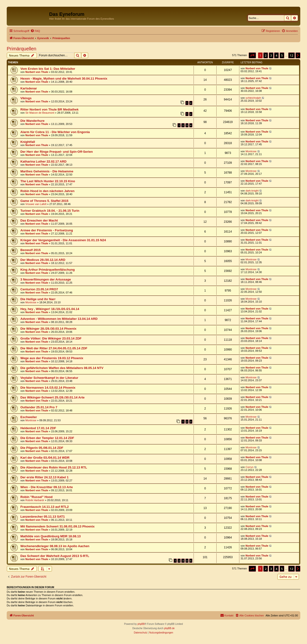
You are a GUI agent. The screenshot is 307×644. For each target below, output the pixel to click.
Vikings (26, 98)
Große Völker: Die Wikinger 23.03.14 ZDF (51, 338)
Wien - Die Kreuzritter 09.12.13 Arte (47, 487)
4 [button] (276, 55)
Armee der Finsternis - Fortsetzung (47, 230)
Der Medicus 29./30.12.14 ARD (43, 260)
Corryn (250, 467)
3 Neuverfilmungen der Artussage (46, 279)
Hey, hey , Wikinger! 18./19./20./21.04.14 (50, 309)
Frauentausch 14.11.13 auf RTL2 (45, 507)
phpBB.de (169, 628)
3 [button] (271, 55)
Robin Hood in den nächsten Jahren (47, 191)
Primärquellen (21, 49)
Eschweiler (29, 417)
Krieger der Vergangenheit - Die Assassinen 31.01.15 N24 (63, 240)
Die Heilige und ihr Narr (38, 299)
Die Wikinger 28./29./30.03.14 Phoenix (48, 329)
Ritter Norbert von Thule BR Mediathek (50, 109)
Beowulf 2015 (30, 250)
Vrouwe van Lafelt (36, 204)
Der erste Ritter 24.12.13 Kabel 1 (44, 477)
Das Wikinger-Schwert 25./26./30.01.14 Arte (53, 397)
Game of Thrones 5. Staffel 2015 (44, 201)
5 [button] (282, 55)
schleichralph (253, 98)
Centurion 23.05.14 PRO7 (39, 289)
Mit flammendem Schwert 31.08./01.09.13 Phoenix (57, 526)
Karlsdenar (29, 88)
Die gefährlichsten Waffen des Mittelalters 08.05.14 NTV (62, 368)
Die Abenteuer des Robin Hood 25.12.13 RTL (54, 467)
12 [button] (292, 55)
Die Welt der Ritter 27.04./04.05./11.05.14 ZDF (54, 348)
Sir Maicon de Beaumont (40, 113)
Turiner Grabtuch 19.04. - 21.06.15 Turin (50, 211)
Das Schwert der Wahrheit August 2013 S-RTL (55, 556)
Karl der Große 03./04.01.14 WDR (45, 458)
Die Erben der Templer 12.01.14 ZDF (47, 438)
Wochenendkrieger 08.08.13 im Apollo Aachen (55, 546)
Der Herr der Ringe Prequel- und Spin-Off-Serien (57, 152)
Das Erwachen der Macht (39, 220)
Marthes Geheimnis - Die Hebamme (47, 171)
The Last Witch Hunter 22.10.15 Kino (48, 181)
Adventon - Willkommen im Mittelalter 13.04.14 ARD (59, 319)
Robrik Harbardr (35, 500)
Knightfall (28, 142)
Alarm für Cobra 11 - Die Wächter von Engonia (55, 132)
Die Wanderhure (32, 121)
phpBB (141, 624)
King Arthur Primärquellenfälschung (48, 270)
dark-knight (252, 191)
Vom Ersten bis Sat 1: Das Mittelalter (48, 69)
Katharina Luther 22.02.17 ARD (43, 161)
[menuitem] (35, 31)
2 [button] (266, 55)
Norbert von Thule (37, 72)
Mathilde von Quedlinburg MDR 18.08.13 (50, 536)
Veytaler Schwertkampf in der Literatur (49, 378)
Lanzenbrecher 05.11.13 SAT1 (43, 517)
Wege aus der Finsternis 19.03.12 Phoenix (52, 358)
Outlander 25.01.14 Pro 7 (39, 407)
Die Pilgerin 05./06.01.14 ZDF (42, 448)
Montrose (251, 151)
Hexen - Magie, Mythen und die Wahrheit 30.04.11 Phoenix (64, 79)
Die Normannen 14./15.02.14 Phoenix (48, 388)
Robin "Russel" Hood (36, 497)
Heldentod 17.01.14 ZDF (38, 428)
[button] (252, 55)
